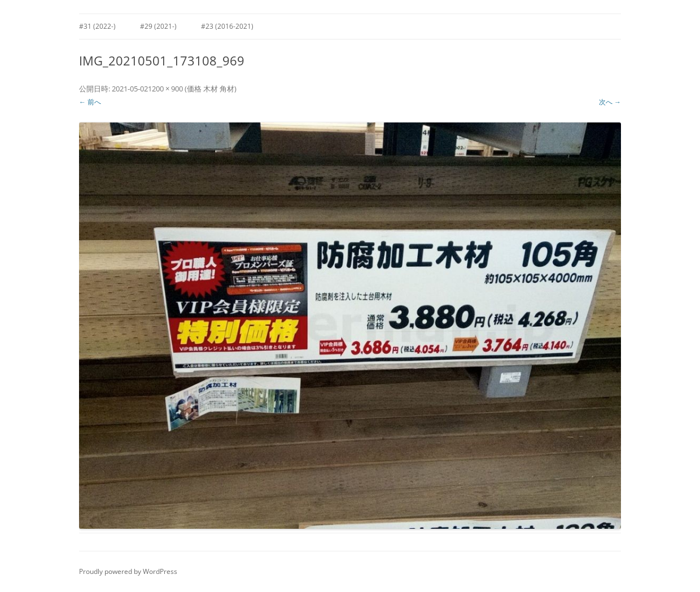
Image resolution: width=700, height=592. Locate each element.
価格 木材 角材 (211, 89)
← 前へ (90, 102)
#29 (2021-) (158, 26)
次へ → (610, 102)
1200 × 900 (165, 89)
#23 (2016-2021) (227, 26)
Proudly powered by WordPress (128, 571)
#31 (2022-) (97, 26)
